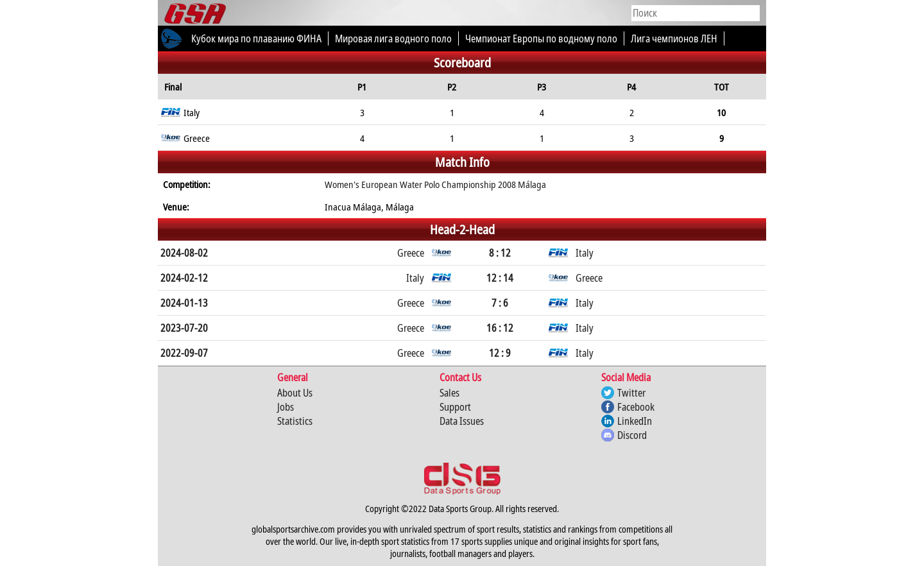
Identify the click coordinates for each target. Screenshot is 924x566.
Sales (449, 393)
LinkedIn (635, 421)
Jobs (286, 407)
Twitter (631, 393)
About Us (295, 393)
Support (455, 407)
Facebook (636, 407)
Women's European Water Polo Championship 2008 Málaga (435, 184)
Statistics (295, 421)
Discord (632, 435)
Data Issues (462, 421)
